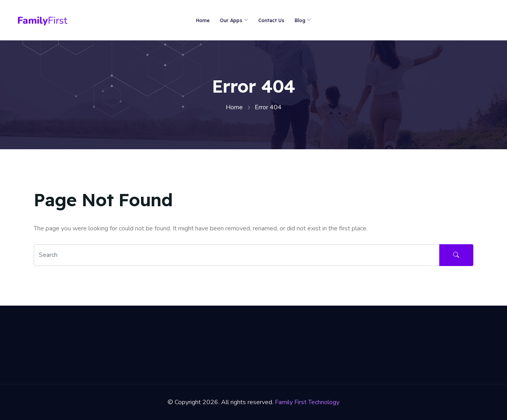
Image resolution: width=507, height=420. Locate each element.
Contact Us (271, 20)
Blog (300, 20)
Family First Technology (307, 402)
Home (203, 20)
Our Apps (231, 20)
